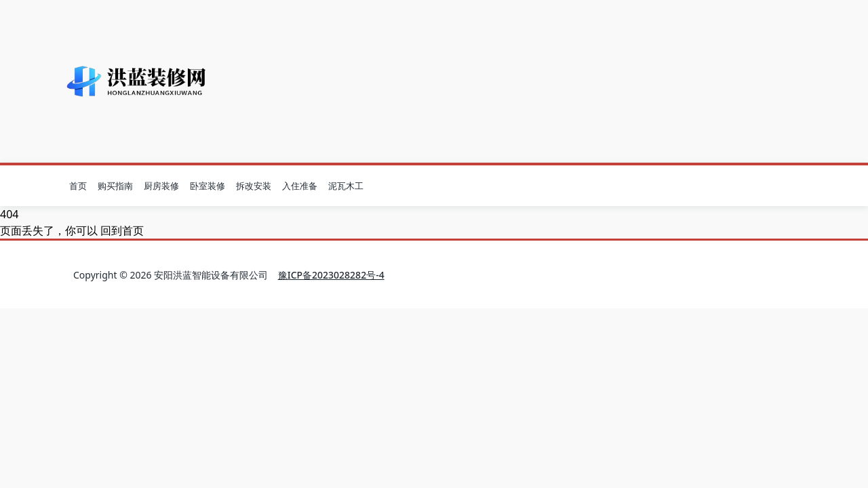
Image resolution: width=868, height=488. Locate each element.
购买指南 (115, 186)
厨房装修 (161, 186)
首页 (78, 186)
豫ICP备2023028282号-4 (331, 275)
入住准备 (300, 186)
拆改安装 (254, 186)
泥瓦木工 (346, 186)
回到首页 (122, 230)
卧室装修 (208, 186)
